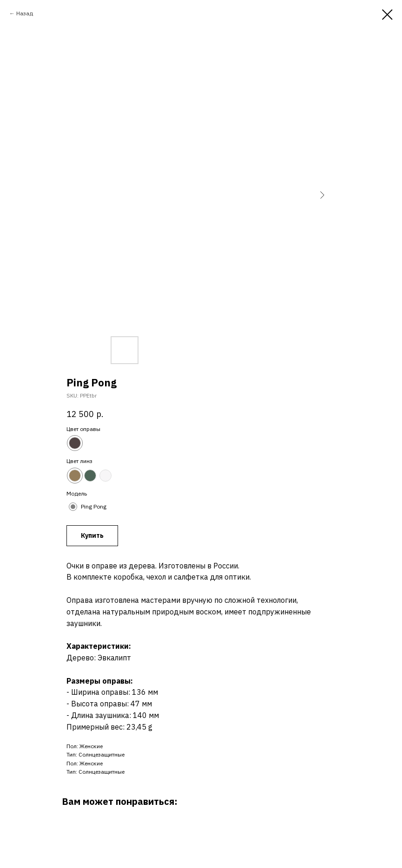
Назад (25, 13)
